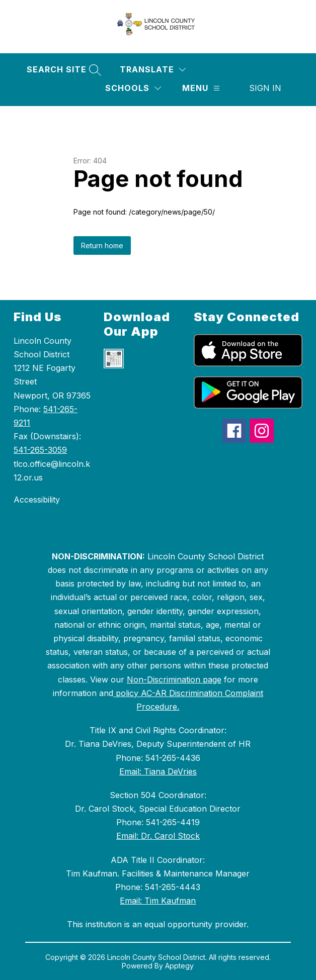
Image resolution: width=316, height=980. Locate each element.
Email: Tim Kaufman (158, 901)
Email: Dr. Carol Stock (158, 836)
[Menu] (201, 88)
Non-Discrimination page (174, 679)
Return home (102, 246)
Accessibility (37, 500)
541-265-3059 (40, 450)
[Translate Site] (153, 70)
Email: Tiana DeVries (158, 771)
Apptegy (179, 966)
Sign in (265, 88)
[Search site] (63, 70)
